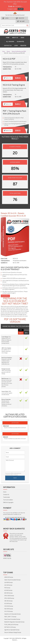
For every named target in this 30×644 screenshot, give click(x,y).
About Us (15, 38)
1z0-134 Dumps (8, 585)
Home (8, 38)
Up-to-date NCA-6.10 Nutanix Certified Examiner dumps (16, 281)
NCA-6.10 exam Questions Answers (12, 272)
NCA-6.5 (6, 437)
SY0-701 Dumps (9, 611)
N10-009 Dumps (9, 609)
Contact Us (8, 46)
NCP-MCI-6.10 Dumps (10, 627)
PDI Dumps (7, 588)
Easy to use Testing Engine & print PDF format (15, 124)
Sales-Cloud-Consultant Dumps (12, 580)
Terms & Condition (8, 500)
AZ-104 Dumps (8, 604)
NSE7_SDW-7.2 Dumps (10, 617)
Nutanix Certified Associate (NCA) (19, 51)
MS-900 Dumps (8, 593)
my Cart (22, 21)
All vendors (10, 42)
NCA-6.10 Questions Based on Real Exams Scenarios (14, 119)
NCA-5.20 (6, 426)
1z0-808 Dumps (9, 583)
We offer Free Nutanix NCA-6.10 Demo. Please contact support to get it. (15, 292)
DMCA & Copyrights (8, 503)
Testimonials (6, 497)
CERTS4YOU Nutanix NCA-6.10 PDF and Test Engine (15, 275)
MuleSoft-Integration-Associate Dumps (14, 622)
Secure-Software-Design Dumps (13, 632)
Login (7, 18)
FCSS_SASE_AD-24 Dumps (11, 625)
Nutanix (8, 51)
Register (21, 18)
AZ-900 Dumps (8, 590)
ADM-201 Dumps (9, 577)
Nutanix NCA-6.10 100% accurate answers (14, 278)
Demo (22, 38)
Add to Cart (9, 78)
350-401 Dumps (8, 601)
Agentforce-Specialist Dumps (12, 630)
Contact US (6, 495)
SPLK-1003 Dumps (9, 598)
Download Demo (5, 296)
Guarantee (20, 42)
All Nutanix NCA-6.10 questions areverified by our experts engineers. (15, 289)
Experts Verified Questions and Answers (15, 121)
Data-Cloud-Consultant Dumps (12, 619)
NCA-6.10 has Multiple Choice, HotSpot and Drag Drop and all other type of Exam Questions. (16, 285)
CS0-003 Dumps (9, 606)
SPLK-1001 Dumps (9, 596)
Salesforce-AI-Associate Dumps (13, 614)
